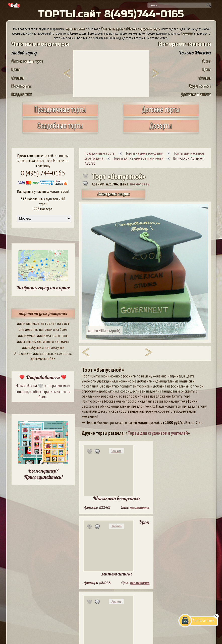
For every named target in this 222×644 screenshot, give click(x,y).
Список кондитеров (27, 61)
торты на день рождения (43, 313)
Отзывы (18, 78)
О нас (207, 61)
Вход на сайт (22, 94)
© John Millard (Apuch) (104, 331)
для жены (44, 341)
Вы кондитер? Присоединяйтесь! (43, 474)
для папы (61, 335)
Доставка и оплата (196, 94)
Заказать (116, 451)
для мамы (62, 341)
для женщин (26, 341)
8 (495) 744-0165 (43, 173)
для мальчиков (28, 323)
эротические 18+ (43, 358)
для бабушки (32, 347)
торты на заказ (75, 29)
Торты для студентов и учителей (158, 433)
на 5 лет (63, 323)
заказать (187, 33)
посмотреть (140, 184)
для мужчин (27, 335)
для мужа (44, 335)
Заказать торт (114, 194)
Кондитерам (21, 86)
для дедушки (54, 347)
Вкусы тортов (200, 86)
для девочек (28, 329)
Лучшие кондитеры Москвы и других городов (131, 29)
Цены (16, 69)
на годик (47, 323)
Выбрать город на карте (43, 287)
